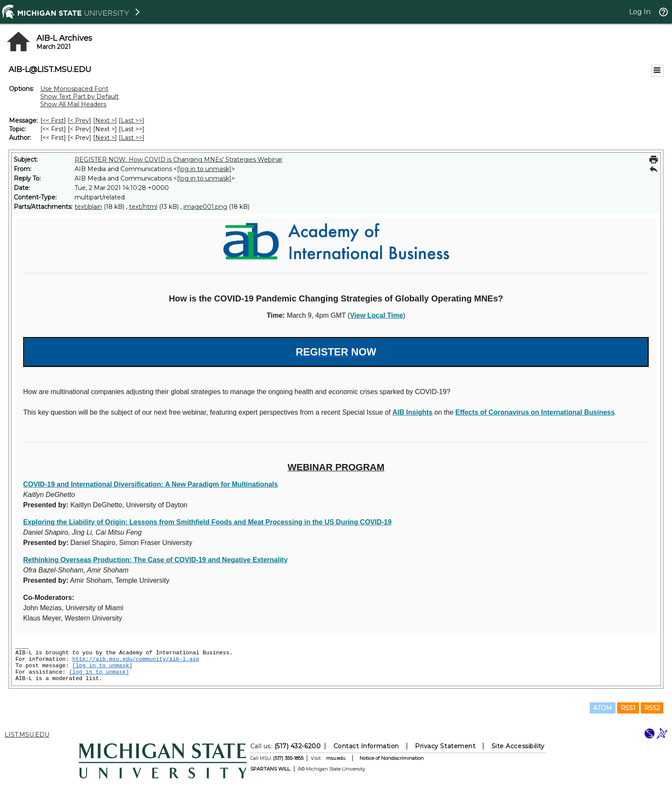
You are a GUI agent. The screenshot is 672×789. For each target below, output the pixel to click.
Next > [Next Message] (105, 120)
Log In (640, 12)
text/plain (88, 207)
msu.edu (336, 758)
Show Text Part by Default (79, 96)
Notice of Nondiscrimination (392, 758)
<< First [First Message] (53, 120)
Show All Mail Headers (73, 104)
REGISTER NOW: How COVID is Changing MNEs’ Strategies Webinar (178, 160)
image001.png (205, 207)
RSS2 (652, 708)
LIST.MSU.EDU (27, 735)
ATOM (603, 708)
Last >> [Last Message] (132, 120)
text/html (143, 207)
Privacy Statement (445, 746)
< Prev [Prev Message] (79, 120)
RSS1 (628, 708)
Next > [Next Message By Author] (105, 138)
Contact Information (366, 746)
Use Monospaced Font (74, 89)
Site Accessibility (518, 746)
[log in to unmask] (204, 169)
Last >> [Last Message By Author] (132, 138)
